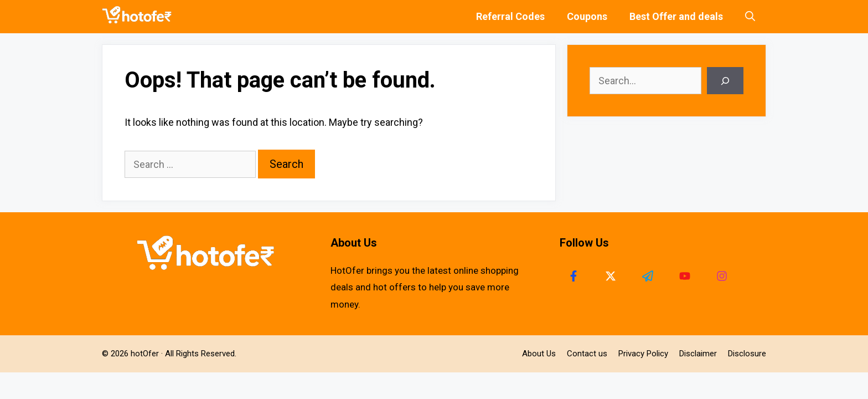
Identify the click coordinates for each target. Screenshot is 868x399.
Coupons (587, 16)
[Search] (725, 81)
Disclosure (747, 354)
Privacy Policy (643, 354)
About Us (539, 354)
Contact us (587, 354)
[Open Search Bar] (750, 17)
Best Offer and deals (676, 16)
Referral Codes (510, 16)
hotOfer (145, 354)
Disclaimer (698, 354)
